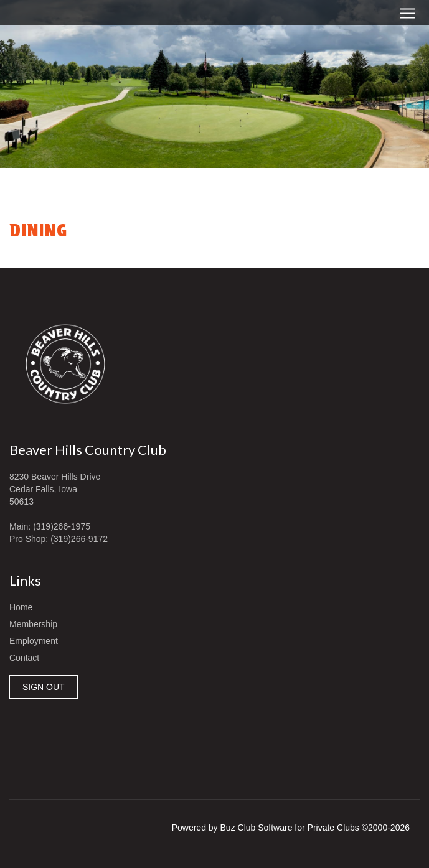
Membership (33, 624)
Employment (34, 641)
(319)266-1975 (62, 526)
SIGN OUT (44, 687)
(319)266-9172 (79, 539)
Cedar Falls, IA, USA (214, 740)
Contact (24, 658)
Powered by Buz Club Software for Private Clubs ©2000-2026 (291, 828)
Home (21, 607)
